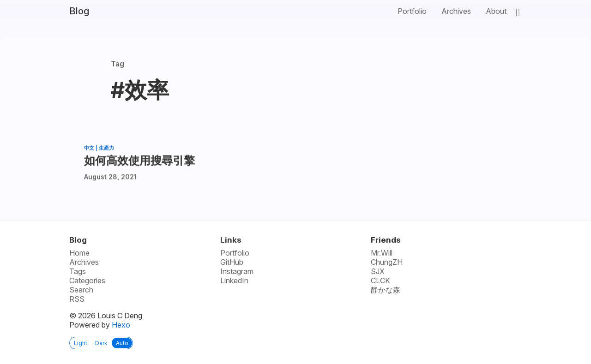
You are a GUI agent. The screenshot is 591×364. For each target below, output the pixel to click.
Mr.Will (382, 253)
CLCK (380, 280)
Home (79, 253)
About (496, 11)
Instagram (237, 271)
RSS (77, 299)
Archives (456, 11)
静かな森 (386, 290)
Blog (79, 11)
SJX (378, 271)
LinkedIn (234, 280)
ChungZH (387, 262)
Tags (78, 271)
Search (81, 290)
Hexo (121, 325)
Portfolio (412, 11)
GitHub (232, 262)
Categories (87, 280)
